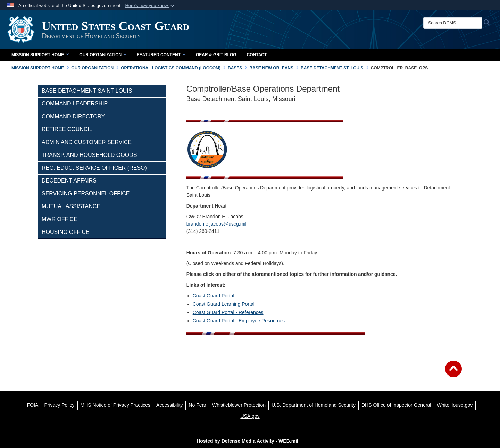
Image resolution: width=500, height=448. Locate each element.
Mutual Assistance (71, 206)
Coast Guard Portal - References (228, 312)
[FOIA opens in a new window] (33, 405)
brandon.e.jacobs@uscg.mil (216, 224)
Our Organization (103, 55)
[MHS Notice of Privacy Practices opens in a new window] (116, 405)
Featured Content (161, 55)
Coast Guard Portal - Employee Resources (239, 321)
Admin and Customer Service (87, 142)
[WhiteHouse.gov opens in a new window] (455, 405)
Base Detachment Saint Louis (87, 91)
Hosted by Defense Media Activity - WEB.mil (247, 441)
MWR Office (60, 219)
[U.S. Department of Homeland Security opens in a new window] (314, 405)
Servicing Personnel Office (86, 193)
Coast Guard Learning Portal (224, 304)
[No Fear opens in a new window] (197, 405)
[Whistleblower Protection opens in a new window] (239, 405)
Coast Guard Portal (214, 296)
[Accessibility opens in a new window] (169, 405)
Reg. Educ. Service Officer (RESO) (94, 168)
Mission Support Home (40, 55)
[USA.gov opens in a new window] (250, 416)
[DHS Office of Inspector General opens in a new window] (396, 405)
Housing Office (66, 232)
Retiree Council (67, 129)
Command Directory (73, 116)
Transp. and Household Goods (89, 155)
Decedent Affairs (69, 181)
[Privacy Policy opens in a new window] (59, 405)
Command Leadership (75, 104)
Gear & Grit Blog (216, 55)
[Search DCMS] (453, 23)
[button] (150, 6)
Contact (257, 55)
